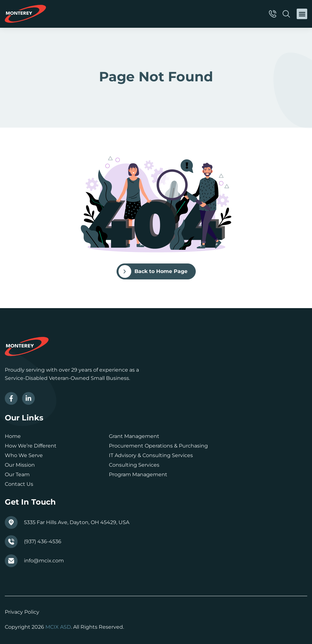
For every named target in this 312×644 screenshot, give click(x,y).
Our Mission (20, 465)
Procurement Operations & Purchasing (158, 446)
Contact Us (19, 484)
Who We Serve (24, 455)
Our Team (17, 474)
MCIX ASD (58, 627)
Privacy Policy (22, 612)
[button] (302, 14)
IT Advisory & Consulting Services (151, 455)
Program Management (138, 474)
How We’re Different (31, 446)
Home (13, 436)
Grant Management (134, 436)
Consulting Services (134, 465)
